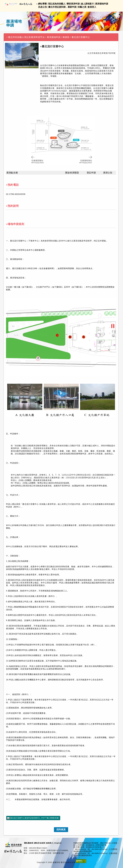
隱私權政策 (29, 843)
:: (37, 4)
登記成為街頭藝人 (57, 4)
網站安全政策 (40, 843)
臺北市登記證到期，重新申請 (62, 7)
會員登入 (92, 7)
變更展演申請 (73, 4)
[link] (61, 830)
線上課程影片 (87, 4)
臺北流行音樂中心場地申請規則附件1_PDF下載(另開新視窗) (35, 818)
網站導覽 (42, 4)
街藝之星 (82, 7)
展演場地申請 (102, 4)
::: (7, 37)
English (58, 843)
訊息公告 (43, 7)
